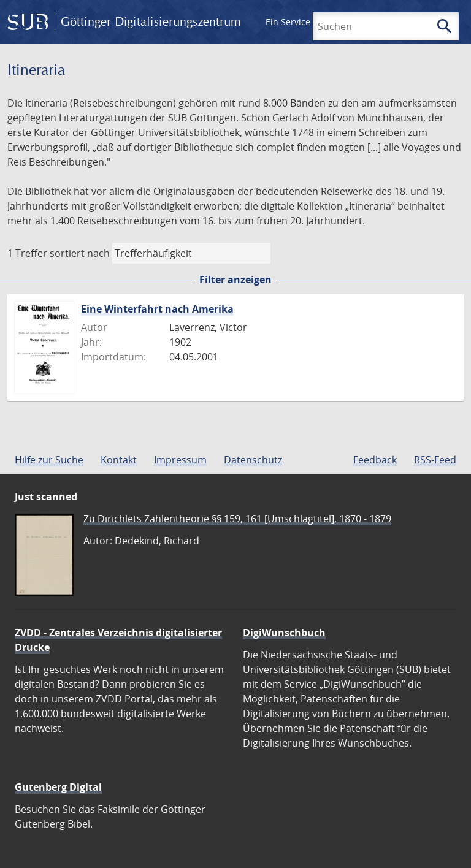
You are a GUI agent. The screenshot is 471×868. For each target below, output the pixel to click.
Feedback (375, 460)
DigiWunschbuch (284, 633)
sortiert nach (80, 253)
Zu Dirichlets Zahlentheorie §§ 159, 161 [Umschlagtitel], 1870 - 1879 (237, 519)
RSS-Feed (435, 460)
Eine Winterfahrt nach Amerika (157, 309)
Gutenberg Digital (58, 787)
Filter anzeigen (235, 280)
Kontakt (119, 460)
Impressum (180, 460)
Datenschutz (253, 460)
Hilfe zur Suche (49, 460)
